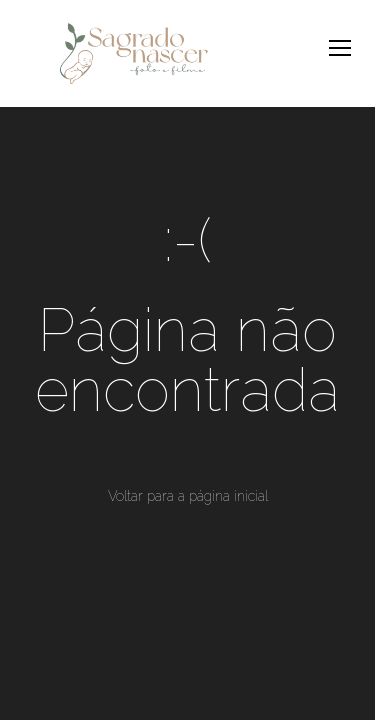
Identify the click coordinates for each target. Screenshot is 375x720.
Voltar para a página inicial (188, 496)
